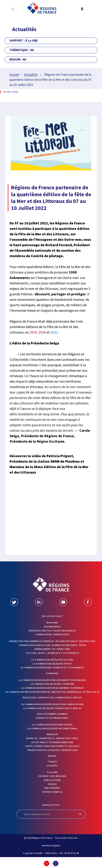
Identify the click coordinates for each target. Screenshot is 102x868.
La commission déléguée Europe (52, 725)
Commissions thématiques (52, 634)
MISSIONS (52, 623)
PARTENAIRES (52, 788)
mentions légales (51, 845)
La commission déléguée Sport (52, 664)
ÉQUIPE (52, 756)
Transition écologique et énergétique (52, 750)
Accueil (14, 74)
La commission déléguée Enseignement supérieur (52, 688)
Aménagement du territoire (52, 649)
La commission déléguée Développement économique (52, 680)
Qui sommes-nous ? (52, 616)
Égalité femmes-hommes (52, 714)
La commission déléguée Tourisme (52, 684)
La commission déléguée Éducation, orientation (52, 704)
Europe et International (52, 718)
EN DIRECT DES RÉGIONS (52, 776)
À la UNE (52, 772)
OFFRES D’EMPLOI (52, 792)
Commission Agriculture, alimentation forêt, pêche (52, 645)
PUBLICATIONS (52, 780)
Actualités (31, 74)
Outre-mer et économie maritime (52, 742)
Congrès (52, 761)
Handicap (52, 734)
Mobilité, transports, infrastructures (52, 738)
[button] (13, 9)
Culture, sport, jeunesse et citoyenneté (52, 653)
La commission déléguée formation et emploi (52, 708)
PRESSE (52, 784)
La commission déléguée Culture (52, 660)
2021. (55, 332)
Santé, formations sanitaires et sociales (52, 746)
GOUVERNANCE (52, 627)
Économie (52, 673)
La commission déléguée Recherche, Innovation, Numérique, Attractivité (52, 692)
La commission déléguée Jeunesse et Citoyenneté (52, 668)
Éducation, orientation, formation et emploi (52, 698)
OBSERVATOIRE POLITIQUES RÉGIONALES (52, 631)
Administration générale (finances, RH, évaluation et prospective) (52, 641)
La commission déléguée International (52, 728)
